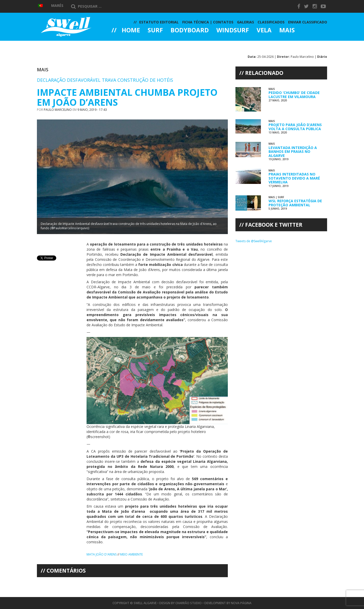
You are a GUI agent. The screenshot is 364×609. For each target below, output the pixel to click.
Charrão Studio (188, 603)
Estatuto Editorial (159, 22)
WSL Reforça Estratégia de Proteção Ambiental (295, 203)
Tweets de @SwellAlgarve (254, 241)
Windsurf (233, 31)
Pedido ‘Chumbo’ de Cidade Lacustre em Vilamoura (294, 94)
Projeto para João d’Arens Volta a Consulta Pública (295, 127)
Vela (264, 31)
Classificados (271, 22)
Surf (155, 31)
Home (131, 31)
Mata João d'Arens (102, 554)
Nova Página (241, 603)
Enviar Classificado (308, 22)
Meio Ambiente (131, 554)
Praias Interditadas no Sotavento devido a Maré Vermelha (294, 178)
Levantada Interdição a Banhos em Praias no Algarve (293, 152)
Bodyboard (190, 31)
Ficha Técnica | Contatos (208, 22)
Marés (57, 5)
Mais (287, 31)
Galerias (130, 44)
